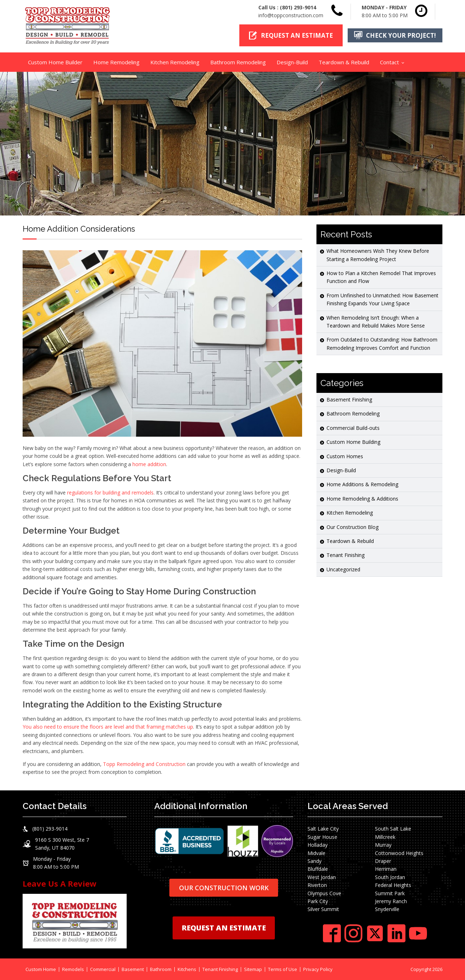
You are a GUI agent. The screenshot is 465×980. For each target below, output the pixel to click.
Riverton (317, 885)
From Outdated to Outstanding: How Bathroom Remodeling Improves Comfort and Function (382, 343)
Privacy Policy (318, 969)
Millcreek (385, 837)
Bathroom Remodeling (238, 62)
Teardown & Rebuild (344, 62)
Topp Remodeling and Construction (144, 764)
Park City (318, 901)
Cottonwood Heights (399, 853)
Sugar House (322, 837)
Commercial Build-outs (353, 428)
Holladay (318, 845)
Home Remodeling (116, 62)
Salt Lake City (323, 829)
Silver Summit (323, 909)
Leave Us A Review (60, 883)
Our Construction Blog (353, 527)
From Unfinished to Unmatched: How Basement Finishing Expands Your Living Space (382, 299)
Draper (383, 861)
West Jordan (322, 877)
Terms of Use (283, 969)
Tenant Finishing (346, 555)
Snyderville (387, 909)
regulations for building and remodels (110, 493)
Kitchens (187, 969)
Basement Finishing (349, 400)
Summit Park (390, 893)
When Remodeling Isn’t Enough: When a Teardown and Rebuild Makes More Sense (376, 321)
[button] (291, 35)
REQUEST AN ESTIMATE (224, 928)
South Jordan (390, 877)
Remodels (73, 969)
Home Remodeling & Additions (362, 499)
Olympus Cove (324, 893)
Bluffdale (318, 869)
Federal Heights (393, 885)
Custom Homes (345, 456)
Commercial (103, 969)
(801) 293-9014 (298, 7)
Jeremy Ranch (391, 901)
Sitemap (253, 969)
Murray (383, 845)
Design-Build (292, 62)
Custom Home (41, 969)
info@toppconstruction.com (291, 15)
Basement (133, 969)
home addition (149, 464)
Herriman (386, 869)
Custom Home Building (353, 442)
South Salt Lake (393, 829)
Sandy (314, 861)
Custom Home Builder (55, 62)
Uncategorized (343, 569)
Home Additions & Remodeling (362, 484)
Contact (389, 62)
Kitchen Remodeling (175, 62)
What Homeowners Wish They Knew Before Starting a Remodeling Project (378, 255)
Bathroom (161, 969)
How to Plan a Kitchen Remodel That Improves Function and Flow (381, 277)
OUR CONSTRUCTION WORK (224, 887)
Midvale (316, 853)
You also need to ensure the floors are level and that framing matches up (108, 727)
